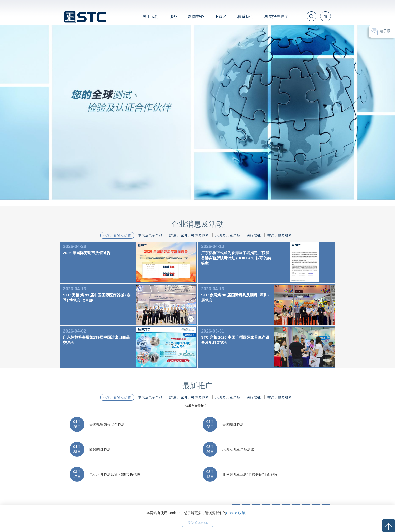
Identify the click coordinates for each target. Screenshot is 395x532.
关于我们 (151, 16)
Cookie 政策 (236, 513)
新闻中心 (196, 16)
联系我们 (245, 16)
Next (340, 104)
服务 (173, 16)
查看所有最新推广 (197, 406)
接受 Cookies (197, 523)
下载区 (221, 16)
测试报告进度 (276, 16)
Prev (55, 104)
